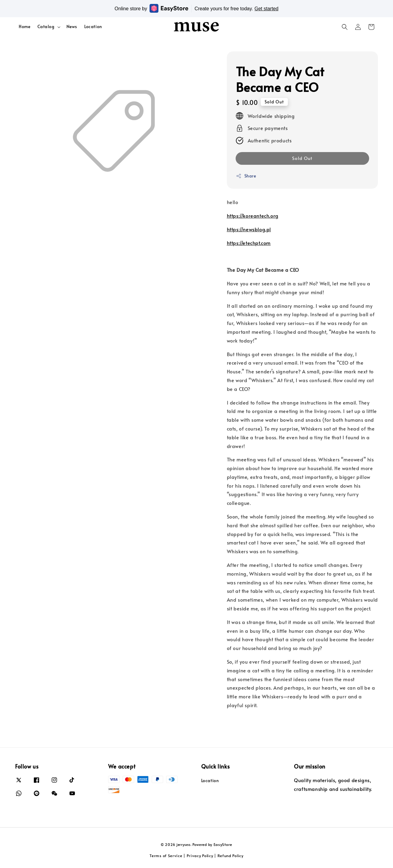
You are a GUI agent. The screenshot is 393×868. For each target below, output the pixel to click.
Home (24, 26)
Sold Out (302, 158)
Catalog (46, 27)
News (72, 26)
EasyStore (223, 844)
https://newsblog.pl (249, 229)
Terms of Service (166, 856)
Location (93, 26)
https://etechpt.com (249, 243)
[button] (345, 27)
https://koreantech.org (253, 216)
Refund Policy (230, 856)
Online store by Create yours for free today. (196, 8)
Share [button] (246, 176)
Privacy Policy (200, 856)
